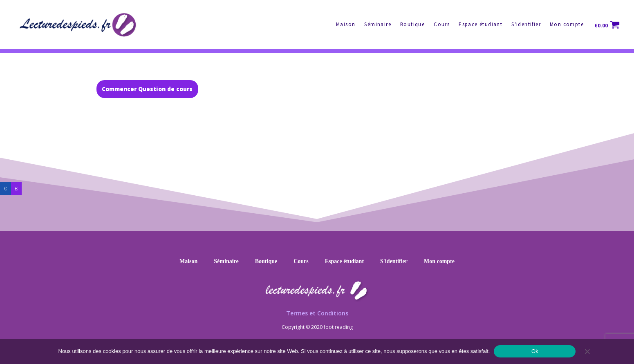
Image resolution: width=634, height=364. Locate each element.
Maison (346, 24)
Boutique (412, 24)
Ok (535, 351)
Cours (442, 24)
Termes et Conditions (317, 313)
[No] (587, 351)
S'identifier (526, 24)
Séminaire (378, 24)
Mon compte (567, 24)
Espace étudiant (481, 24)
